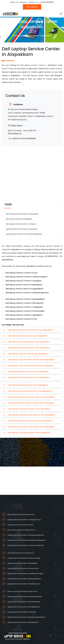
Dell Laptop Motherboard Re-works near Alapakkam (32, 397)
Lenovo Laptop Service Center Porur (23, 591)
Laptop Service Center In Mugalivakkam (25, 597)
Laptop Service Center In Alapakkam (23, 622)
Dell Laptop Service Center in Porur (21, 319)
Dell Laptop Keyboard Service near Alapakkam (29, 348)
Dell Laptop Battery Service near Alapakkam (28, 385)
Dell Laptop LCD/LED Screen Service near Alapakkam (32, 415)
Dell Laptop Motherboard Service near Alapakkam (31, 330)
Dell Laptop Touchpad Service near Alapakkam (29, 433)
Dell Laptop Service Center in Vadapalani (24, 307)
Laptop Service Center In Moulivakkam (24, 602)
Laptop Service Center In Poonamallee (24, 558)
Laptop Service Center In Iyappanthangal (25, 574)
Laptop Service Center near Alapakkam (22, 229)
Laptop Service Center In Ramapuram (24, 584)
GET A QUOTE (32, 7)
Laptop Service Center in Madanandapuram (27, 540)
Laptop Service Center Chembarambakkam (26, 617)
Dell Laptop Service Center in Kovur (21, 273)
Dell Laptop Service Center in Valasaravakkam (27, 277)
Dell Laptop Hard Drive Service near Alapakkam (29, 409)
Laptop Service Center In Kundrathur (23, 568)
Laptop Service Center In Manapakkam (24, 579)
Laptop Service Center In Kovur (21, 525)
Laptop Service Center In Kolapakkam (24, 607)
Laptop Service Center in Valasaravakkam (26, 545)
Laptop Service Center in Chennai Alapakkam (24, 234)
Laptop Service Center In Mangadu (22, 563)
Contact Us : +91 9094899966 (41, 2)
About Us (14, 2)
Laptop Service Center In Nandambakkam (26, 535)
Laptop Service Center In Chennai (22, 612)
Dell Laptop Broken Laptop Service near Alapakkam (31, 403)
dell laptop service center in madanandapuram (27, 293)
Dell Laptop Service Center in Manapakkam (25, 299)
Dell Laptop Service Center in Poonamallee (25, 311)
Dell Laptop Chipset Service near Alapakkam (28, 354)
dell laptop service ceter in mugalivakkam (25, 289)
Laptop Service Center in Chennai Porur (24, 520)
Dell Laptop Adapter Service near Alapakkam (28, 371)
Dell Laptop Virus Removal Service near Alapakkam (31, 366)
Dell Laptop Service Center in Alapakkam (39, 65)
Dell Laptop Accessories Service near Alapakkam (30, 391)
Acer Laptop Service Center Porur (21, 530)
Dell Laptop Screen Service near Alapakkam (28, 336)
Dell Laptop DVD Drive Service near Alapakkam (29, 377)
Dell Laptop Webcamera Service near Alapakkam (30, 421)
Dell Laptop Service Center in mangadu (23, 281)
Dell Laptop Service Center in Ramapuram (25, 303)
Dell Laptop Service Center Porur (21, 514)
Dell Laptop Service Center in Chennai (21, 224)
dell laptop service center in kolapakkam (24, 285)
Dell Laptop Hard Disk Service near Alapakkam (29, 342)
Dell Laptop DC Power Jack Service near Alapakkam (31, 427)
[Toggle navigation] (61, 14)
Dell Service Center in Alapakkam (19, 219)
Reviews (23, 2)
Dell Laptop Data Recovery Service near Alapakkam (31, 360)
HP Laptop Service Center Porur (21, 553)
